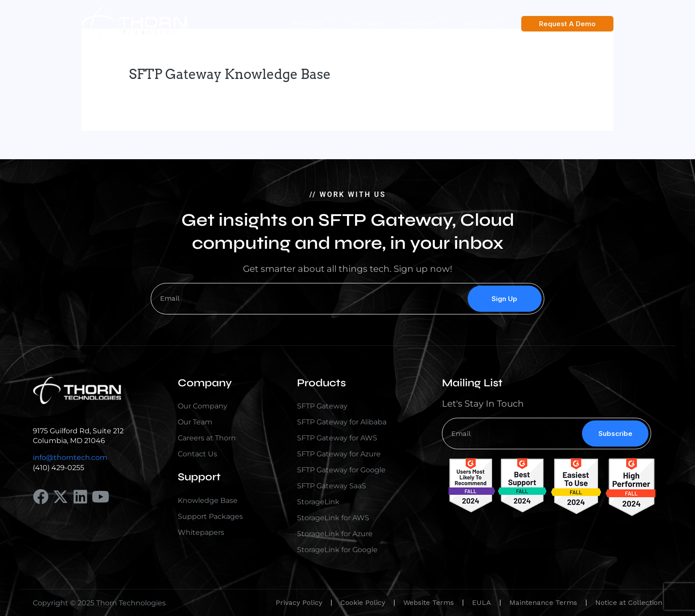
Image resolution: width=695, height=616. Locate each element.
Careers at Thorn (207, 438)
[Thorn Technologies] (134, 23)
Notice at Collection (629, 602)
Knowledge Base (208, 500)
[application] (338, 24)
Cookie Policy (363, 602)
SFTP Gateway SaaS (332, 486)
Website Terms (429, 602)
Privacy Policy (299, 602)
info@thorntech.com (70, 457)
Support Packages (210, 516)
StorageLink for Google (337, 550)
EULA (482, 602)
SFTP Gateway (322, 406)
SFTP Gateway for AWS (337, 438)
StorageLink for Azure (335, 534)
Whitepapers (201, 532)
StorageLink (318, 502)
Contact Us (197, 454)
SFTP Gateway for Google (341, 470)
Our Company (203, 406)
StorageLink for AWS (333, 518)
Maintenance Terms (543, 602)
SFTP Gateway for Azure (339, 454)
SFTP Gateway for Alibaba (342, 422)
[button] (567, 24)
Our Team (195, 422)
